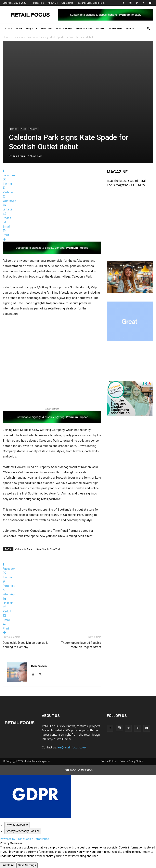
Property (33, 129)
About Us (53, 3)
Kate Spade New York (49, 549)
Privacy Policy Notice (132, 761)
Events (130, 28)
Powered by (24, 839)
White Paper (64, 28)
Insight (101, 28)
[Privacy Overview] (17, 825)
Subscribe (38, 3)
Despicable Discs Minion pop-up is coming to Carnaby (26, 645)
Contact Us (67, 3)
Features (47, 28)
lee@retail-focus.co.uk (72, 747)
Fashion (18, 37)
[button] (148, 29)
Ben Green (19, 156)
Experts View (84, 28)
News (19, 28)
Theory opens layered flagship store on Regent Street (81, 645)
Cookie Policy (108, 761)
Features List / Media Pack (91, 3)
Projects (31, 28)
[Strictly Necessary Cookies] (23, 831)
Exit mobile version (78, 770)
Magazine (116, 28)
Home (8, 28)
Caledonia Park (24, 549)
